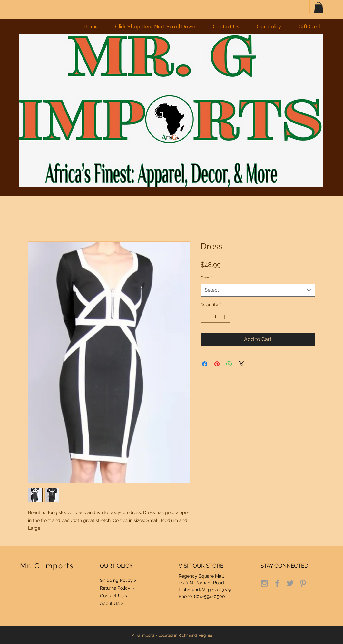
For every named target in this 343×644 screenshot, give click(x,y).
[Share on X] (241, 364)
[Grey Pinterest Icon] (303, 583)
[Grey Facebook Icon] (277, 583)
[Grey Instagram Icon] (264, 583)
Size (206, 278)
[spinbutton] (215, 317)
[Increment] (225, 317)
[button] (319, 8)
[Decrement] (206, 317)
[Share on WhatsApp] (229, 364)
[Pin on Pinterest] (217, 364)
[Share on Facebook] (205, 364)
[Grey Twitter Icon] (290, 583)
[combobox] (258, 290)
